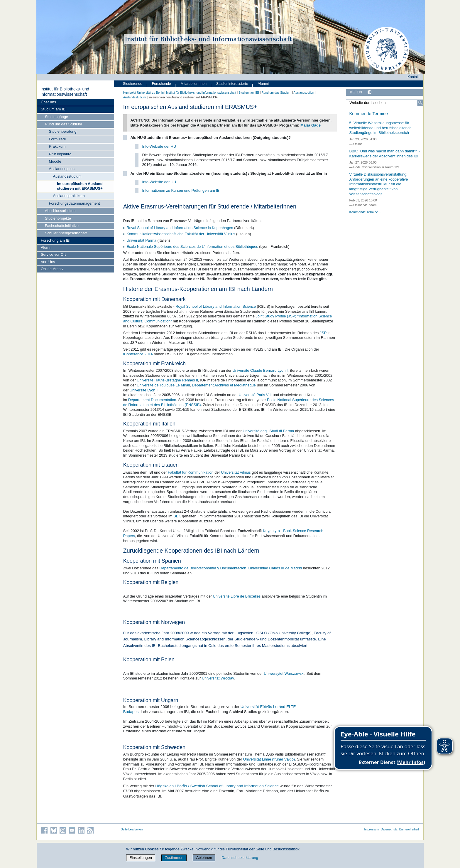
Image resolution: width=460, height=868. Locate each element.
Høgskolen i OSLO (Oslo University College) (273, 633)
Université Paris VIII (255, 395)
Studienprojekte (58, 218)
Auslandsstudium (67, 176)
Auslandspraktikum (69, 196)
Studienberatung (63, 131)
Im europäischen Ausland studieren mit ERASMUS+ (80, 186)
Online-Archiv (52, 269)
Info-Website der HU (159, 146)
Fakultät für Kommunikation (191, 472)
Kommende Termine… (365, 212)
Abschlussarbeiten (60, 211)
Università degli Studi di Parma (268, 431)
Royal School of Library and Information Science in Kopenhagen (180, 228)
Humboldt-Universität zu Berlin (143, 93)
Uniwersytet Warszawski (284, 673)
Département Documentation (152, 400)
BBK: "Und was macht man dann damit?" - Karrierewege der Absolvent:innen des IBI (384, 154)
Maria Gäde (311, 125)
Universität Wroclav (218, 678)
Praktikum (57, 146)
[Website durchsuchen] (385, 103)
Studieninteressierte (232, 84)
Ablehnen (204, 858)
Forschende (161, 84)
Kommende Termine (368, 114)
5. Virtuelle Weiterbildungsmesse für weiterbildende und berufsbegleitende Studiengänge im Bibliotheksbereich (380, 128)
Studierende (133, 84)
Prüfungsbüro (60, 154)
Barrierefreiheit (409, 829)
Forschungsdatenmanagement (75, 203)
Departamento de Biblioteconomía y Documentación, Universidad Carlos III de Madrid (231, 568)
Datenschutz (389, 829)
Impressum (372, 829)
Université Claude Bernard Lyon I (260, 370)
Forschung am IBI (56, 240)
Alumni (46, 247)
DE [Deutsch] (352, 92)
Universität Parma (141, 240)
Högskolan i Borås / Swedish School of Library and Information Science (217, 786)
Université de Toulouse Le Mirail (163, 385)
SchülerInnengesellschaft (66, 233)
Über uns (48, 102)
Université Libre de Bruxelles (237, 596)
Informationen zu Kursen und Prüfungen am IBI (181, 190)
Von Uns (48, 262)
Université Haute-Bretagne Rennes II (167, 380)
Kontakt (414, 77)
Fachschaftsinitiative (62, 226)
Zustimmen (174, 858)
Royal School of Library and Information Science (216, 306)
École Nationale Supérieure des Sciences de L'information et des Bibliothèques (192, 247)
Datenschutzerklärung (240, 858)
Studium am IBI (54, 109)
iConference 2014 (138, 354)
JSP (323, 333)
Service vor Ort (53, 254)
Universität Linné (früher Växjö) (269, 759)
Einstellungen (141, 858)
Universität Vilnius (236, 472)
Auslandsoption (62, 169)
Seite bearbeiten (132, 829)
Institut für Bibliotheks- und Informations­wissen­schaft (65, 92)
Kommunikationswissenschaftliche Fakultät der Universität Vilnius (181, 234)
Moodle (55, 161)
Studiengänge (56, 117)
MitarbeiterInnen (194, 84)
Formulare (58, 139)
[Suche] (420, 103)
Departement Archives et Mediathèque (224, 385)
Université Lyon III (145, 390)
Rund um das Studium (64, 124)
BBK (177, 516)
